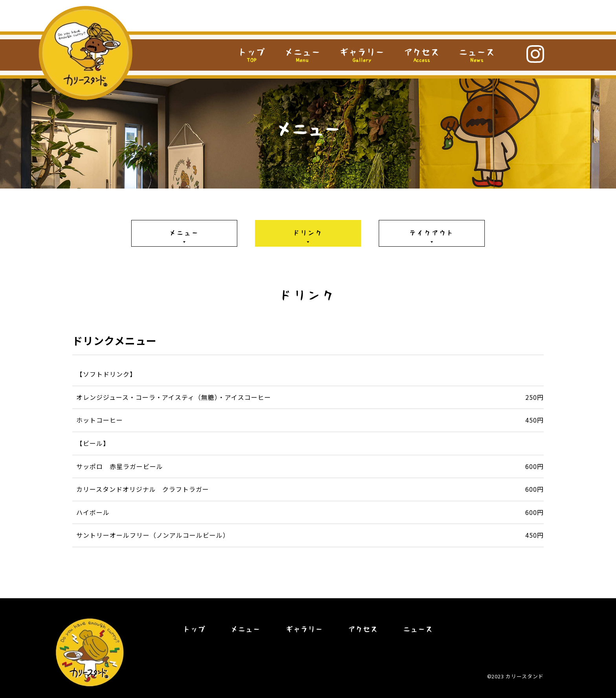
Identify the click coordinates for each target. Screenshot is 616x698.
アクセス (422, 56)
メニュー (302, 56)
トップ (252, 52)
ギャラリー (362, 56)
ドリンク (308, 233)
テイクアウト (432, 233)
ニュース (477, 56)
